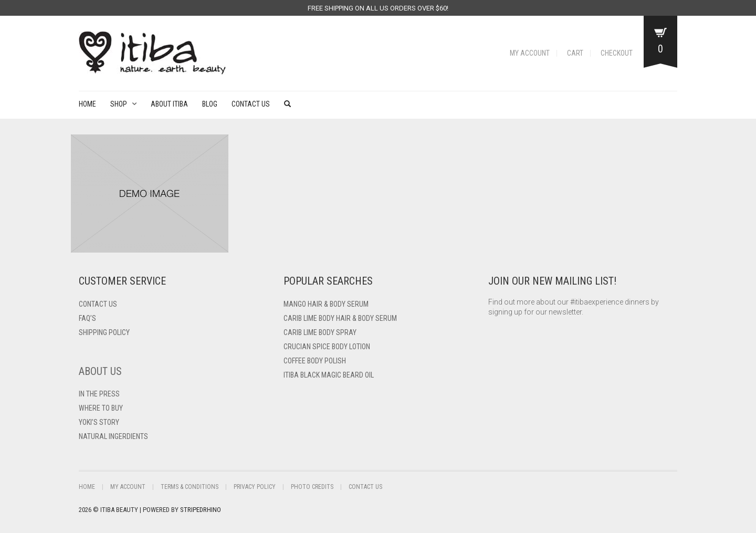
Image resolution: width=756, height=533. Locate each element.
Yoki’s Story (99, 422)
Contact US (98, 304)
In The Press (99, 394)
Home (87, 104)
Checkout (617, 53)
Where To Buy (101, 408)
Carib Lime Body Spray (320, 332)
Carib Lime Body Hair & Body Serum (340, 318)
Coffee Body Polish (315, 361)
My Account (530, 53)
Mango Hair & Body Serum (326, 304)
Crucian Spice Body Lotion (327, 347)
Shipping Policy (104, 332)
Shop (119, 104)
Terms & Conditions (190, 487)
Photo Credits (312, 487)
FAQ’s (87, 318)
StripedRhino (201, 510)
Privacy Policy (255, 487)
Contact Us (251, 104)
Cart (575, 53)
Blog (210, 104)
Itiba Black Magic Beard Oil (329, 375)
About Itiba (169, 104)
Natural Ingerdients (113, 436)
